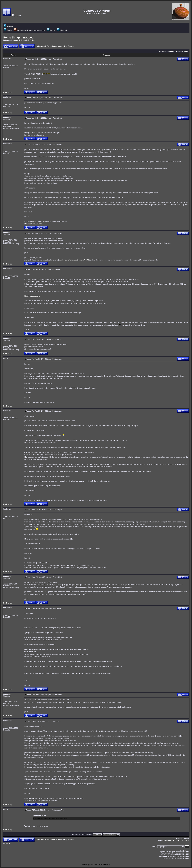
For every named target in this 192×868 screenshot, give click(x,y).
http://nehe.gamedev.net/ (33, 224)
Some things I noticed (18, 37)
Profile (8, 30)
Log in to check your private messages (29, 30)
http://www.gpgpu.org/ (32, 296)
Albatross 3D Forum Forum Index (49, 46)
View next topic (182, 51)
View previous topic (167, 51)
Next (33, 40)
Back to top (8, 92)
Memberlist (63, 30)
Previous (15, 40)
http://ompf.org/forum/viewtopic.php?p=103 (74, 260)
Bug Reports (69, 46)
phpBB (91, 865)
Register (8, 26)
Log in (51, 30)
